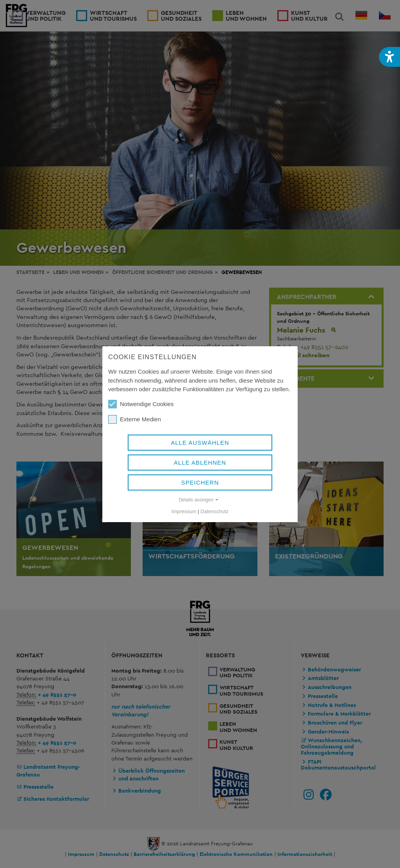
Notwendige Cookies (141, 404)
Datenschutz (214, 511)
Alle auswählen (200, 443)
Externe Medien (135, 419)
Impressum (184, 511)
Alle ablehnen (200, 463)
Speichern (200, 482)
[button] (389, 57)
